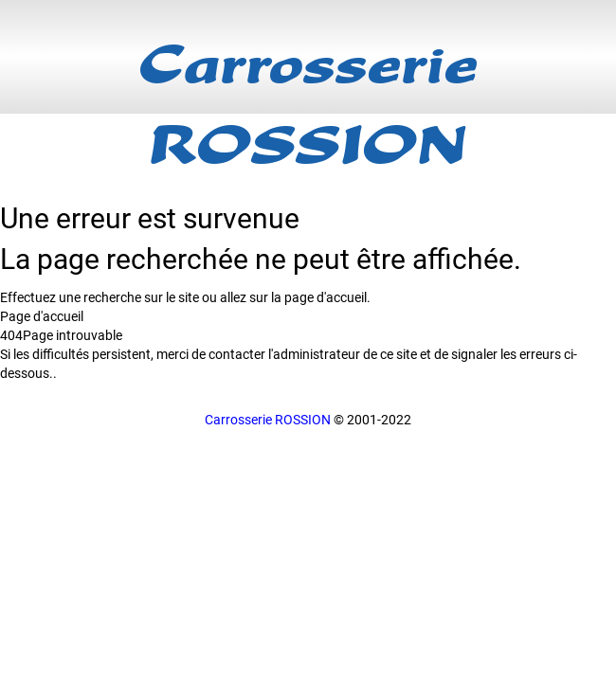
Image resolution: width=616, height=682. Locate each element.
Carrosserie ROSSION (268, 420)
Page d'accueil (42, 316)
